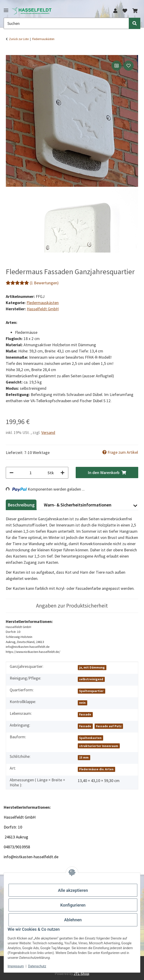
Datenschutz (37, 966)
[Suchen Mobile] (66, 23)
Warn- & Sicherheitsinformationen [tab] (78, 505)
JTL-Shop (81, 974)
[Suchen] (135, 23)
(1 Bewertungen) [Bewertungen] (32, 283)
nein (82, 703)
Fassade (85, 714)
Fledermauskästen (43, 303)
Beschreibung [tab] (21, 505)
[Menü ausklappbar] (6, 8)
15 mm (84, 758)
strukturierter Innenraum (99, 746)
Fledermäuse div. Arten (96, 769)
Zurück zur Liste (19, 39)
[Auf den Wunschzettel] (129, 66)
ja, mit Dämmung (92, 667)
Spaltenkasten (90, 738)
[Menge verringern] (12, 473)
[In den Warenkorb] (9, 52)
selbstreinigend (91, 679)
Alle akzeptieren (73, 890)
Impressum (16, 966)
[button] (115, 11)
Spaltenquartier (91, 691)
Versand (48, 432)
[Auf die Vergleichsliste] (117, 66)
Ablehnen (73, 920)
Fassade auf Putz (109, 726)
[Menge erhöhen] (63, 473)
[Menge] (31, 473)
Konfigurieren (73, 905)
